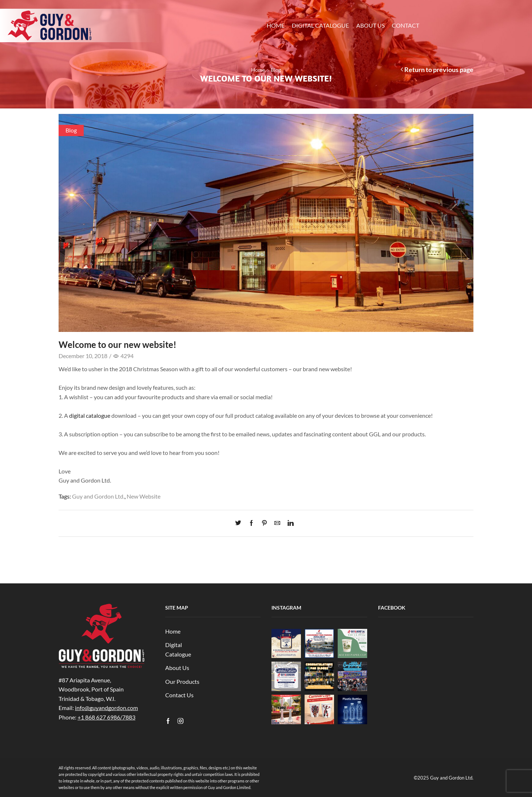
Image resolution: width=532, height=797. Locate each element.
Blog (276, 70)
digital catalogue (90, 415)
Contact (406, 25)
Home (276, 25)
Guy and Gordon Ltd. (98, 496)
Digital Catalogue (320, 25)
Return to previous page (439, 70)
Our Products (182, 681)
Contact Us (179, 695)
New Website (144, 496)
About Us (370, 25)
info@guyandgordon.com (106, 708)
